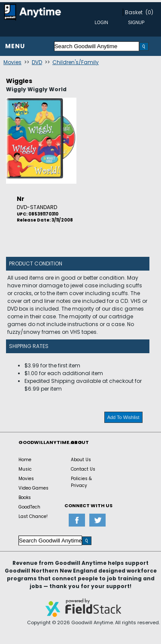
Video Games (33, 488)
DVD (37, 62)
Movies (12, 62)
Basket (134, 12)
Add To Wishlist (123, 417)
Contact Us (83, 469)
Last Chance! (33, 516)
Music (25, 469)
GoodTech (29, 507)
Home (25, 460)
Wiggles (19, 81)
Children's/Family (76, 62)
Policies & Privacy (81, 482)
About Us (81, 460)
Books (25, 498)
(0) (149, 12)
